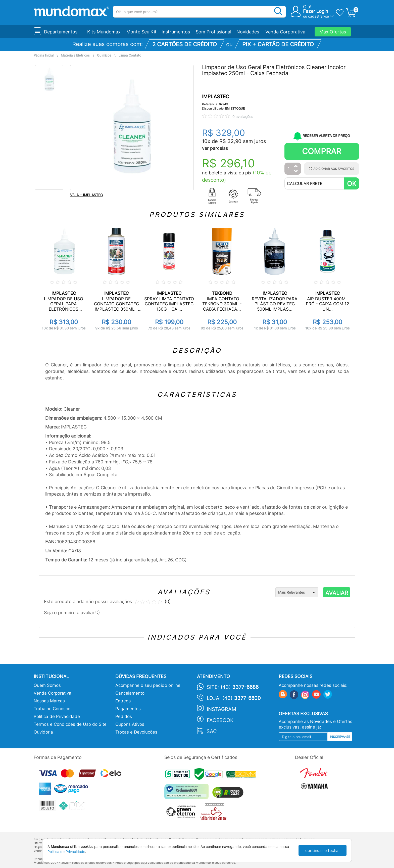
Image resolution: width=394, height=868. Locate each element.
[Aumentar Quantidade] (296, 166)
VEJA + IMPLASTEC (86, 195)
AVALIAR (337, 593)
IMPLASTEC (216, 97)
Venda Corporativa (285, 32)
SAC (212, 731)
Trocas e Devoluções (136, 732)
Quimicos (104, 55)
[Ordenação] (297, 592)
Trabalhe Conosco (52, 709)
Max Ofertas (333, 32)
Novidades (248, 32)
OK (352, 184)
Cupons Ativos (130, 724)
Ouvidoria (43, 732)
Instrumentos (176, 32)
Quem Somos (47, 685)
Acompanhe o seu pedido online (148, 685)
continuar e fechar (323, 850)
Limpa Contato (130, 55)
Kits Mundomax (104, 32)
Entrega (123, 701)
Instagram (221, 709)
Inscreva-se (340, 737)
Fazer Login (316, 11)
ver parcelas (215, 148)
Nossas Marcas (49, 701)
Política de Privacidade (57, 716)
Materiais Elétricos (75, 55)
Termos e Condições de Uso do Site (70, 724)
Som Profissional (213, 32)
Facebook (220, 720)
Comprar (322, 151)
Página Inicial (44, 55)
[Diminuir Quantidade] (296, 172)
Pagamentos (128, 709)
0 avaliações (243, 116)
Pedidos (124, 716)
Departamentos (61, 32)
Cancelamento (130, 693)
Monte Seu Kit (141, 32)
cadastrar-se (318, 16)
